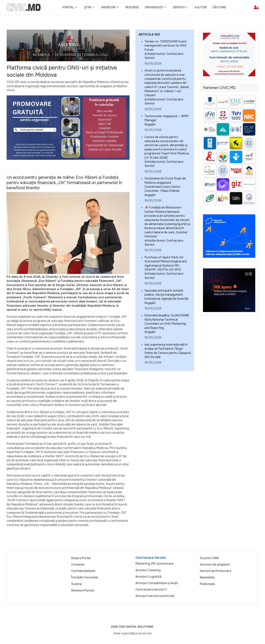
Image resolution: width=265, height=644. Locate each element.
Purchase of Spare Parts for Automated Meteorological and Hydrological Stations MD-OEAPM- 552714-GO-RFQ (166, 263)
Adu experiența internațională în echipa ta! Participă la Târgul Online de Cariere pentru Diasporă (168, 349)
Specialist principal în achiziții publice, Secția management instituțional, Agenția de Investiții (166, 295)
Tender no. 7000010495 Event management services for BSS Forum (166, 46)
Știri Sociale (153, 357)
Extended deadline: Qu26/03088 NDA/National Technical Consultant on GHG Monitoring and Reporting (167, 322)
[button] (70, 7)
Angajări (150, 124)
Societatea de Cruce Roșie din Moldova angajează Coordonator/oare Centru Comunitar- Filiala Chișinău (165, 185)
